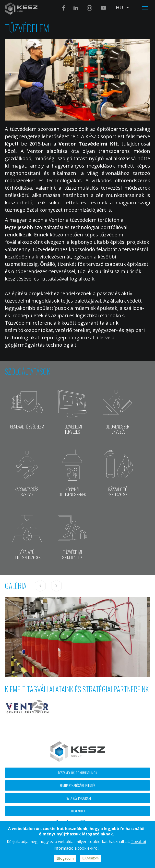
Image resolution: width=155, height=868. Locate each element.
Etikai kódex (78, 811)
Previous (40, 586)
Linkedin (76, 8)
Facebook (64, 8)
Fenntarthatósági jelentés (77, 785)
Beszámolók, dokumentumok (77, 773)
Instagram (89, 8)
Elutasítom (90, 858)
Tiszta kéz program (78, 798)
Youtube (103, 8)
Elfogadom (65, 858)
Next (56, 586)
